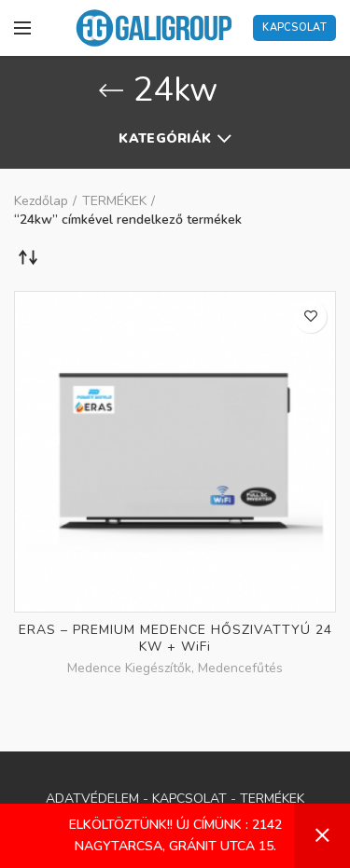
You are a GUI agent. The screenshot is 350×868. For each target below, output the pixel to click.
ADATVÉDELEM (92, 799)
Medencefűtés (240, 668)
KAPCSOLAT (189, 799)
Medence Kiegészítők (129, 668)
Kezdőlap (41, 201)
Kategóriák (165, 138)
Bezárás (322, 836)
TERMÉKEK (114, 201)
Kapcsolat (294, 28)
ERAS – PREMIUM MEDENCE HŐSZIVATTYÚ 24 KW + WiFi (175, 639)
